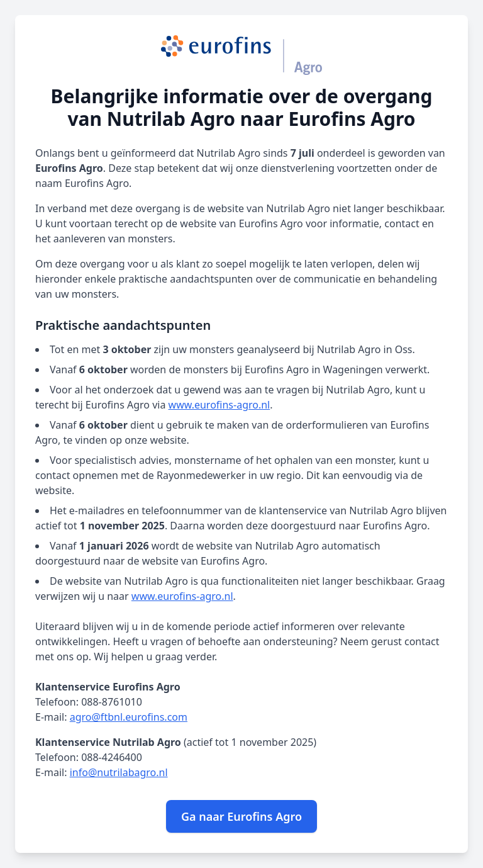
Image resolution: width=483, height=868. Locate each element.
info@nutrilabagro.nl (119, 772)
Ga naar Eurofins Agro (241, 816)
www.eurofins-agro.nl (219, 405)
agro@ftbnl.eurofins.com (129, 717)
